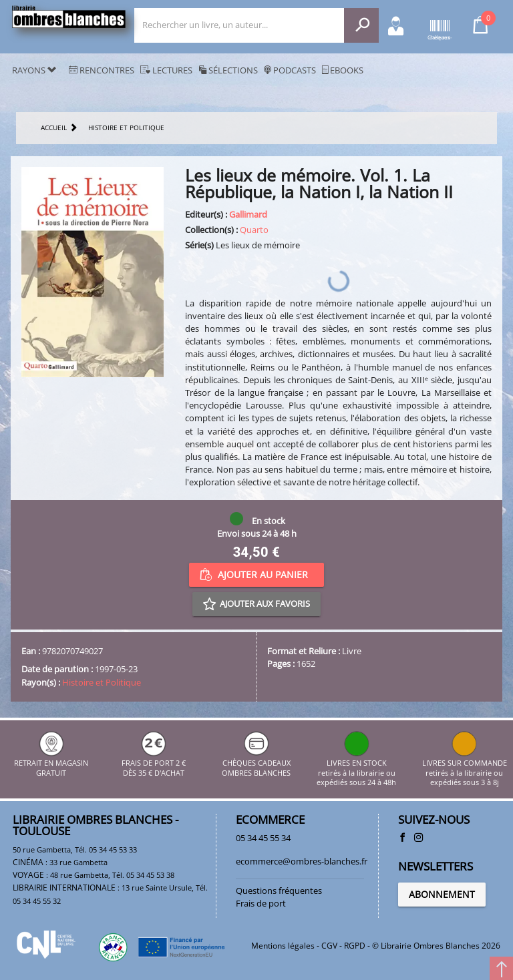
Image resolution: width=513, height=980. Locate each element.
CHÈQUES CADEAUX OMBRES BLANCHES (256, 763)
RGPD (355, 946)
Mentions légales (283, 946)
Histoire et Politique (102, 682)
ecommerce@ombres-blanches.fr (302, 861)
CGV (329, 946)
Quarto (254, 230)
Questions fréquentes (279, 891)
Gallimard (248, 214)
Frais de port (261, 903)
